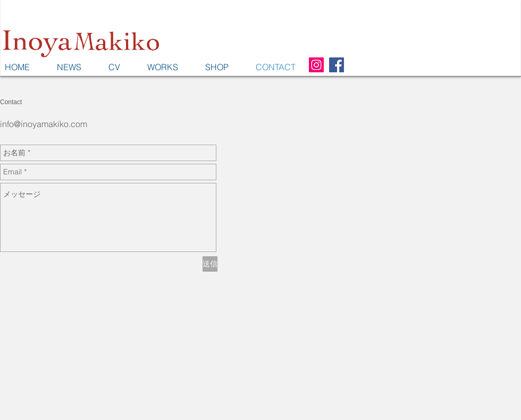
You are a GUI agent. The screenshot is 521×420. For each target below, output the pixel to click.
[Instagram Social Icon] (316, 65)
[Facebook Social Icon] (337, 65)
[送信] (210, 264)
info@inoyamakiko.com (44, 124)
